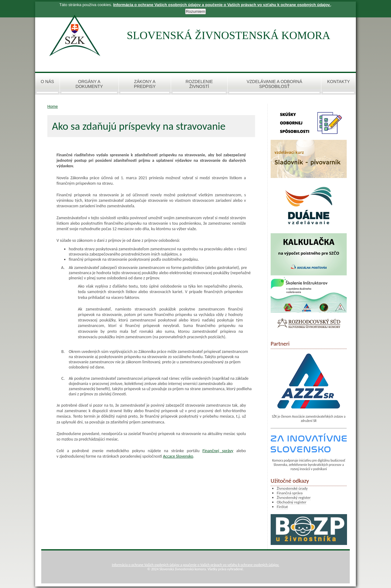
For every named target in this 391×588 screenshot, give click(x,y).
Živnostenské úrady (292, 488)
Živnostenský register (294, 497)
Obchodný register (292, 502)
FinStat (282, 507)
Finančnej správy (218, 451)
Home (53, 106)
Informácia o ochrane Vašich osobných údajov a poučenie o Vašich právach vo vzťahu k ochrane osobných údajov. (195, 565)
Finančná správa (290, 493)
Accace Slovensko (178, 456)
